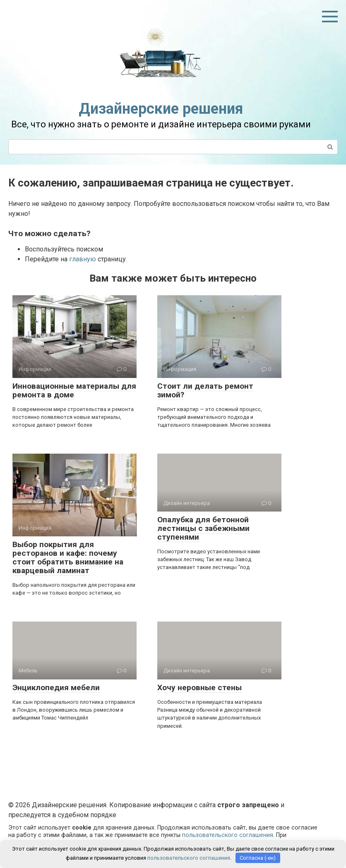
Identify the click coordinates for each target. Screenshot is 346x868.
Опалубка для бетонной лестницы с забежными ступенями (203, 528)
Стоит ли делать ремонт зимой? (205, 390)
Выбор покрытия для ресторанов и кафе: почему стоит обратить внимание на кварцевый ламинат (68, 557)
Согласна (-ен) (258, 858)
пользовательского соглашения (228, 835)
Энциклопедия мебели (56, 687)
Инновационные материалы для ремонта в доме (74, 390)
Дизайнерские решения (161, 109)
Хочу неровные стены (199, 687)
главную (83, 259)
